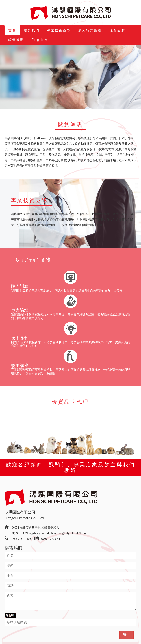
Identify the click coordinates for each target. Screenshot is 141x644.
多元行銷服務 (90, 30)
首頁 (12, 30)
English (39, 40)
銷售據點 (16, 40)
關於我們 (31, 30)
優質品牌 (117, 30)
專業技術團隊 (59, 30)
